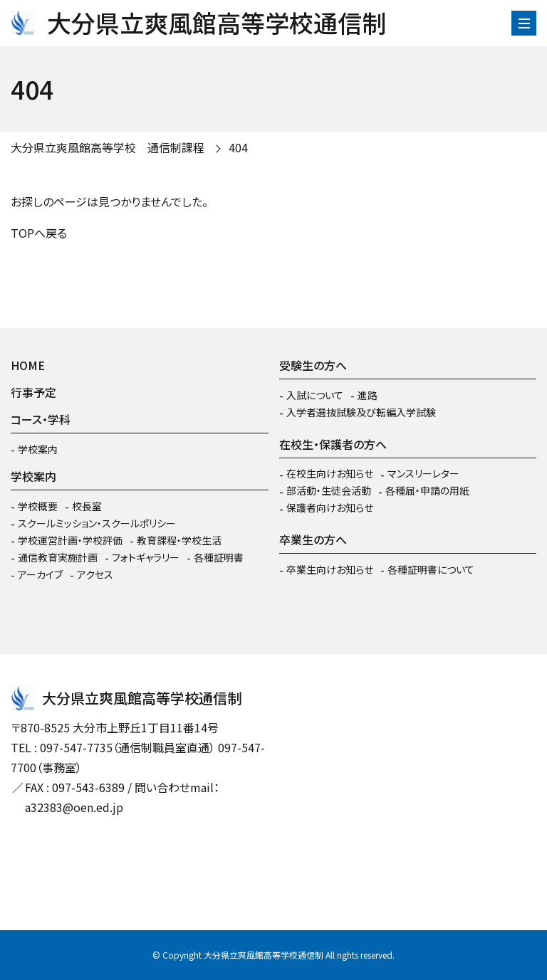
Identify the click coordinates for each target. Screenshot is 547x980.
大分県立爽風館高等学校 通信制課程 (108, 147)
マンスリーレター (423, 473)
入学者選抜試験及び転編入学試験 (361, 412)
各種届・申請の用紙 (427, 490)
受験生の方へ (313, 365)
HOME (28, 365)
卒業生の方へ (313, 539)
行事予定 (33, 392)
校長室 (87, 506)
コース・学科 (41, 419)
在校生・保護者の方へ (333, 444)
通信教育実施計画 (58, 557)
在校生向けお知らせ (330, 473)
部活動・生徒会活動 (329, 490)
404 (238, 147)
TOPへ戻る (39, 233)
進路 (368, 395)
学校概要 (38, 506)
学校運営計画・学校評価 (70, 540)
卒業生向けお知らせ (330, 569)
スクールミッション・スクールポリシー (97, 523)
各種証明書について (431, 569)
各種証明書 (219, 557)
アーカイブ (40, 574)
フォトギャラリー (146, 557)
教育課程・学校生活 (179, 540)
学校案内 (38, 449)
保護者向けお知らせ (330, 507)
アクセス (95, 574)
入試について (315, 395)
